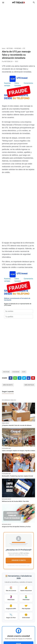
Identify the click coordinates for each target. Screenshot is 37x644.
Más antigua (29, 385)
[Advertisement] (18, 25)
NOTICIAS (7, 372)
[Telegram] (20, 378)
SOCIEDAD (16, 372)
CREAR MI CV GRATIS (18, 560)
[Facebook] (11, 378)
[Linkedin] (29, 378)
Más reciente (8, 385)
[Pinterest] (33, 378)
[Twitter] (15, 378)
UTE (24, 372)
